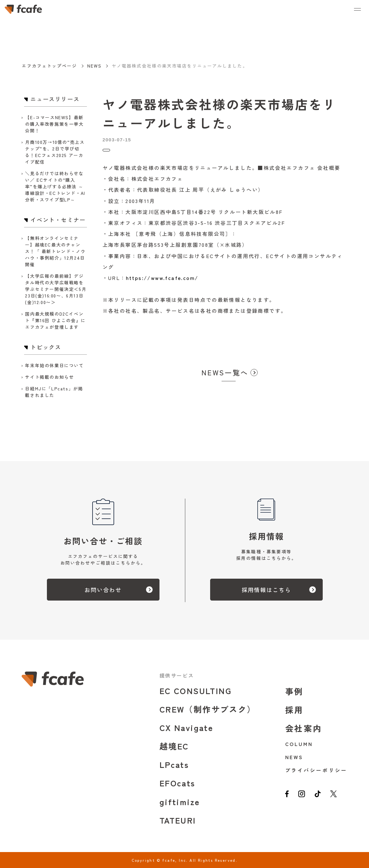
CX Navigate (186, 727)
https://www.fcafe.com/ (162, 283)
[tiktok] (321, 797)
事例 (295, 691)
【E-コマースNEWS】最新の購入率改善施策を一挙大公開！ (54, 124)
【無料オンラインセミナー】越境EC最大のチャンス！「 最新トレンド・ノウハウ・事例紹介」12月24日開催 (55, 251)
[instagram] (303, 797)
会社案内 (304, 728)
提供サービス (177, 675)
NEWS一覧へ (225, 378)
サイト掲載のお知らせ (49, 377)
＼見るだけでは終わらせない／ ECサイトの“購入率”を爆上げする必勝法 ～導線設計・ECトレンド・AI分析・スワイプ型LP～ (55, 186)
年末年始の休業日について (54, 365)
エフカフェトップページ (49, 66)
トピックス (116, 153)
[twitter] (339, 797)
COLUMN (299, 744)
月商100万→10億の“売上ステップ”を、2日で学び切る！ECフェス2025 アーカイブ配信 (55, 152)
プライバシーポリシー (316, 770)
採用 (295, 710)
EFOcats (177, 783)
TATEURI (178, 820)
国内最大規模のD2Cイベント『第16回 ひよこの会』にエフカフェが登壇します (55, 320)
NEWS (94, 66)
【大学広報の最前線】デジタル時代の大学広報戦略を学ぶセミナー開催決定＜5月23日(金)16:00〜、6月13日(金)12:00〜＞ (56, 289)
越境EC (174, 746)
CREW (208, 709)
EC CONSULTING (195, 690)
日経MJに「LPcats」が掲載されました (54, 392)
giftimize (180, 802)
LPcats (174, 764)
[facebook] (288, 797)
